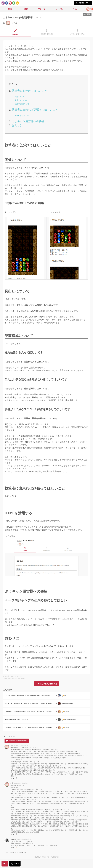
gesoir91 (13, 839)
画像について (20, 97)
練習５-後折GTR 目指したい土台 (16, 719)
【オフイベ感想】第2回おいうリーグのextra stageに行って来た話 (27, 695)
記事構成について (22, 104)
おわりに (17, 125)
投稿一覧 (46, 857)
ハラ (12, 746)
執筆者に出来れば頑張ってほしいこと (35, 110)
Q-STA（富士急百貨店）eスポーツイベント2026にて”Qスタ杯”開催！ (29, 703)
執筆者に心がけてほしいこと (29, 91)
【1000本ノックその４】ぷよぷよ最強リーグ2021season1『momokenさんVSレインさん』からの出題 (30, 727)
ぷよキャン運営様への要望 (28, 121)
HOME (37, 857)
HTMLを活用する (22, 116)
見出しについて (21, 100)
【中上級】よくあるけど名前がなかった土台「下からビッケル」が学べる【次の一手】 (30, 711)
